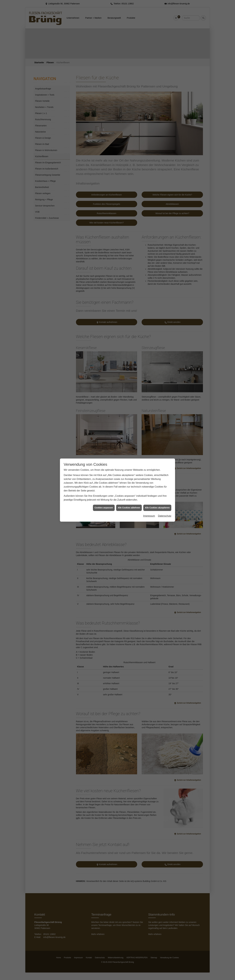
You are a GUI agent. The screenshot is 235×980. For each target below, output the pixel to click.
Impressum (149, 111)
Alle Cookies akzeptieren (157, 103)
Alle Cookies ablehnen (129, 103)
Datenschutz (165, 111)
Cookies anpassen (104, 103)
